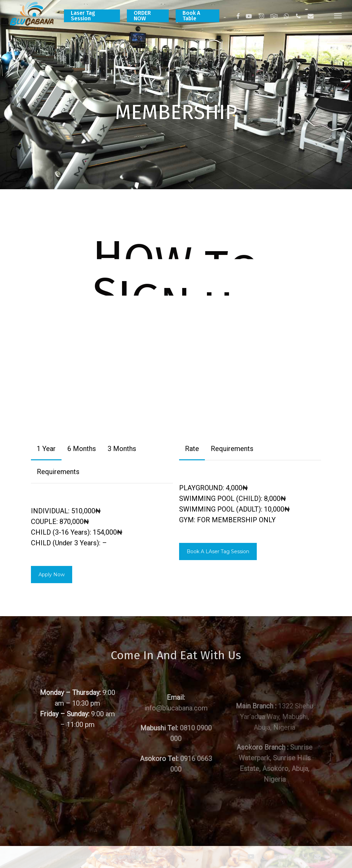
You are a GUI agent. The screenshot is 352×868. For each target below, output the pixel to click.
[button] (338, 15)
